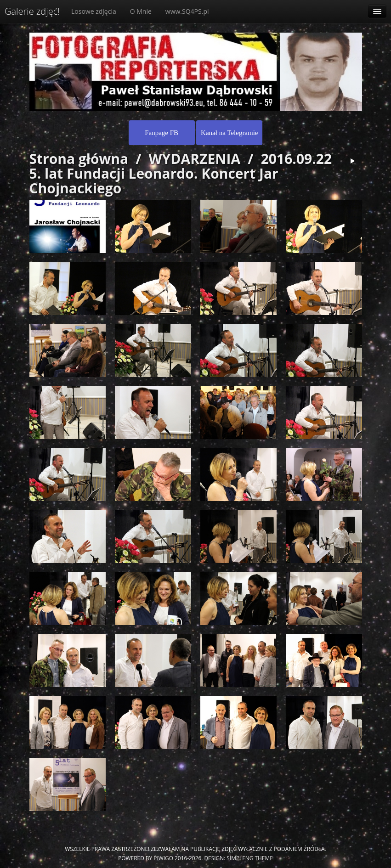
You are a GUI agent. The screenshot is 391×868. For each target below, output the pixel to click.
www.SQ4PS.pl (187, 11)
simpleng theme (249, 858)
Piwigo (163, 858)
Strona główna (79, 159)
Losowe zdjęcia (94, 11)
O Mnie (141, 11)
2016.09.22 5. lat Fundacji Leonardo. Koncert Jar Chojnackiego (181, 173)
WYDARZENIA (195, 159)
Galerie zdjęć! (32, 11)
